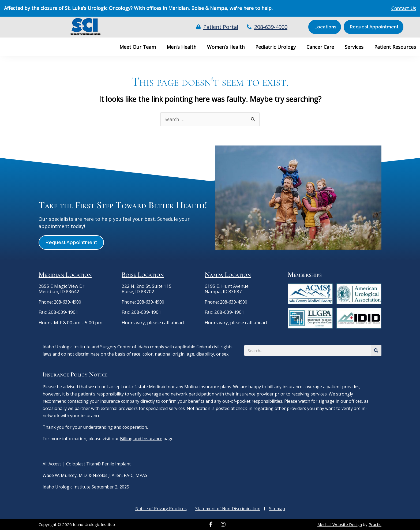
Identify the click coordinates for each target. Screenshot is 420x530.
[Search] (376, 351)
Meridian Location (65, 275)
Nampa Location (228, 275)
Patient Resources (395, 47)
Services (354, 47)
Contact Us (403, 8)
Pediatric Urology (275, 47)
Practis (375, 525)
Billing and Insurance (141, 439)
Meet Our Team (138, 47)
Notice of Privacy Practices (160, 509)
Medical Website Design (340, 525)
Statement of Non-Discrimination (228, 509)
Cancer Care (320, 47)
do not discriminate (80, 354)
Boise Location (143, 275)
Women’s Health (226, 47)
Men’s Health (181, 47)
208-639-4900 (69, 302)
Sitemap (278, 509)
